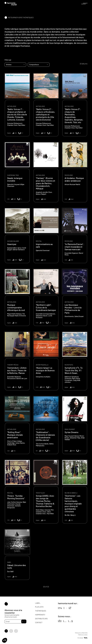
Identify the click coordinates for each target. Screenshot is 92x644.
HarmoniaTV (40, 615)
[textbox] (15, 65)
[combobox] (15, 65)
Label (38, 603)
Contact (39, 622)
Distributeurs (41, 619)
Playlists (39, 607)
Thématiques (41, 611)
